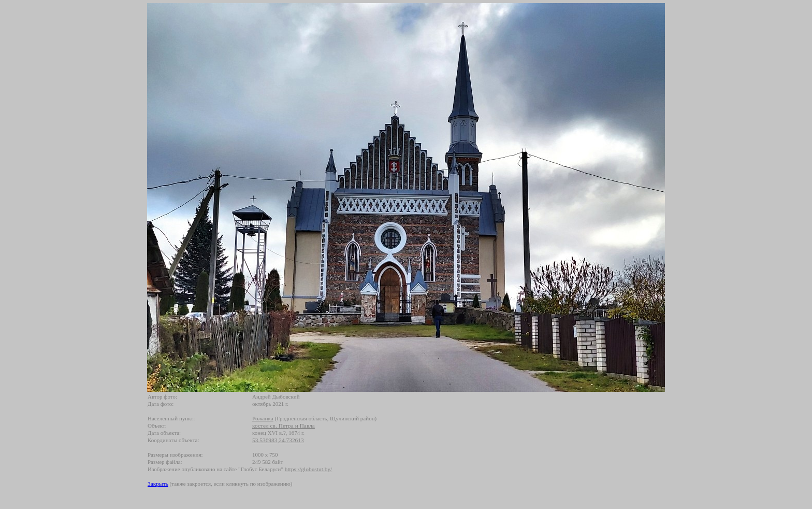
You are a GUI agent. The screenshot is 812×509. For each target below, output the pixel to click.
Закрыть (158, 484)
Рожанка (263, 418)
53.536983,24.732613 (278, 440)
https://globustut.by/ (308, 469)
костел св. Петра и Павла (284, 426)
